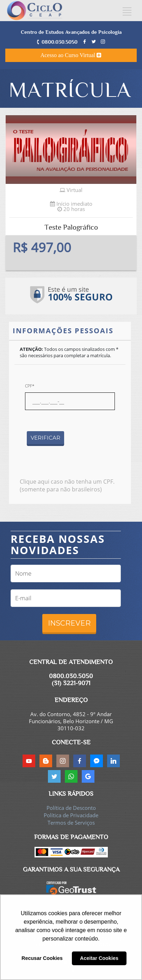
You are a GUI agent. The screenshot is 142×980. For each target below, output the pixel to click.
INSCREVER (69, 623)
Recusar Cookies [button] (42, 958)
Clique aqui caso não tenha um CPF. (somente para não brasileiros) (67, 485)
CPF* (30, 386)
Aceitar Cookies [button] (99, 958)
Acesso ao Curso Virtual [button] (71, 55)
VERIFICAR (45, 438)
